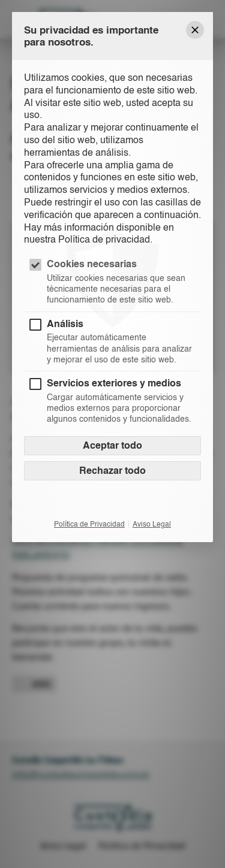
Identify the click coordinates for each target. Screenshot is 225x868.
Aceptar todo (112, 445)
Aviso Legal (152, 524)
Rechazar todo (112, 471)
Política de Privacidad (89, 524)
